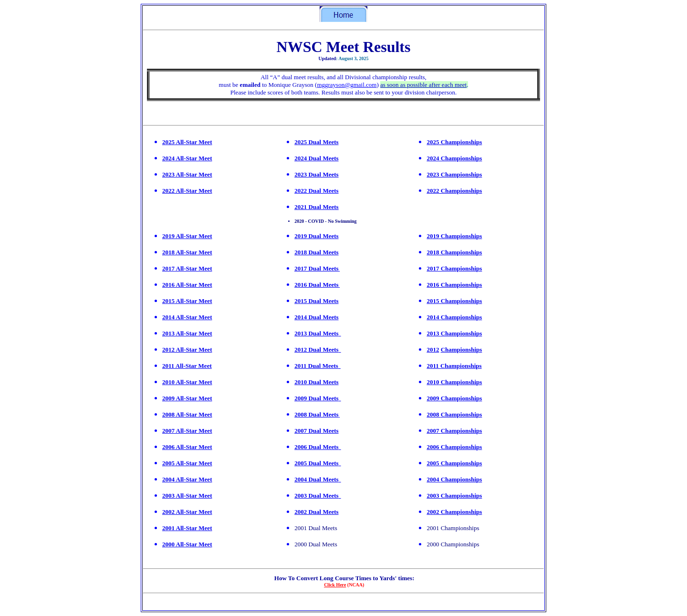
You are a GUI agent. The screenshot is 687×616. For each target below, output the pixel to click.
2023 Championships (454, 174)
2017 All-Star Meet (187, 268)
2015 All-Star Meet (187, 301)
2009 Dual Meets (316, 398)
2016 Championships (454, 285)
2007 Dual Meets (316, 431)
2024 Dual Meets (316, 158)
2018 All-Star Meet (187, 252)
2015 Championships (454, 301)
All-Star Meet (193, 398)
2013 (433, 333)
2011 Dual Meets (316, 366)
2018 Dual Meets (316, 252)
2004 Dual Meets (316, 479)
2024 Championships (454, 158)
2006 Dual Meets (316, 447)
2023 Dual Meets (316, 174)
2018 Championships (454, 252)
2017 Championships (454, 268)
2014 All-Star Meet (187, 317)
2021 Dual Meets (316, 207)
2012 (433, 350)
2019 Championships (454, 236)
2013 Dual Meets (316, 333)
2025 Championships (454, 142)
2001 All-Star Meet (187, 528)
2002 (433, 512)
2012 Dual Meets (316, 350)
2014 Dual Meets (316, 317)
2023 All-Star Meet (187, 174)
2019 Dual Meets (316, 236)
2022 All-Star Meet (187, 191)
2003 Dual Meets (316, 496)
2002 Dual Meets (316, 512)
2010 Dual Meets (316, 382)
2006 (433, 447)
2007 (168, 431)
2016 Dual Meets (316, 285)
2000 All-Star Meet (187, 544)
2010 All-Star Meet (187, 382)
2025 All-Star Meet (187, 142)
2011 (433, 366)
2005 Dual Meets (316, 463)
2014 (433, 317)
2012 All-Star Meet (187, 350)
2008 (168, 414)
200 (167, 447)
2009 (168, 398)
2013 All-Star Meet (187, 333)
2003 (169, 496)
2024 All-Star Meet (187, 158)
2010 (433, 382)
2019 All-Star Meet (187, 236)
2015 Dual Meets (316, 301)
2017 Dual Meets (316, 268)
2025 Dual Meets (316, 142)
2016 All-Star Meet (187, 285)
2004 (433, 479)
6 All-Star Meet (192, 447)
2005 (433, 463)
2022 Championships (454, 191)
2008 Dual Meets (316, 414)
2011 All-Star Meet (187, 366)
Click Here (335, 585)
